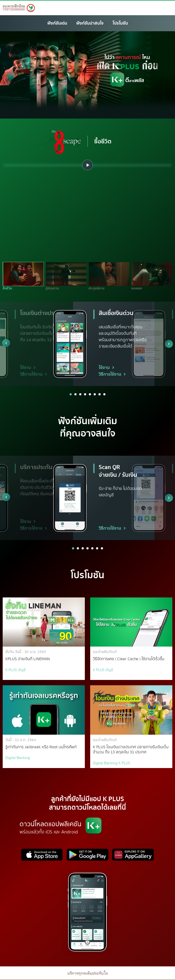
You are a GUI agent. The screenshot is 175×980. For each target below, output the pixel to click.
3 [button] (80, 394)
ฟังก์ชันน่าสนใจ (90, 23)
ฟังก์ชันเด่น (57, 23)
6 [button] (95, 394)
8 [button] (104, 394)
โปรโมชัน (120, 23)
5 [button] (90, 394)
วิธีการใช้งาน (34, 374)
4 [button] (85, 394)
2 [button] (75, 394)
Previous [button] (6, 343)
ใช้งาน (28, 368)
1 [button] (71, 394)
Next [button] (169, 344)
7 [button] (100, 394)
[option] (88, 165)
